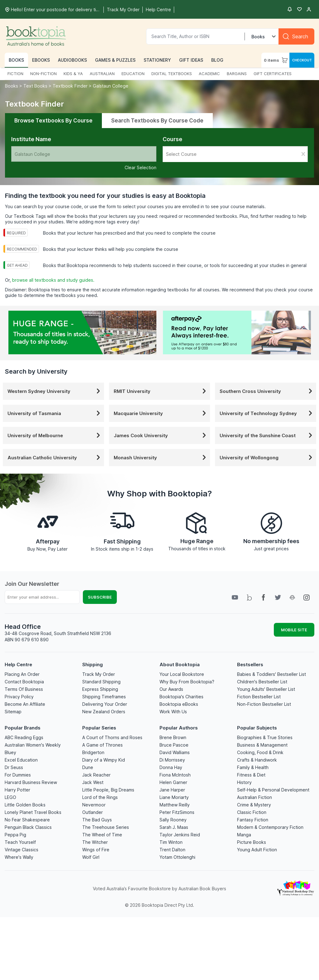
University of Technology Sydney (267, 413)
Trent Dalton (172, 850)
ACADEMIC (209, 74)
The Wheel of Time (102, 835)
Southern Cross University (267, 391)
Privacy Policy (19, 697)
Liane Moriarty (174, 797)
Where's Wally (19, 857)
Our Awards (171, 689)
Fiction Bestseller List (259, 697)
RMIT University (161, 391)
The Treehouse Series (106, 827)
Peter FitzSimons (177, 812)
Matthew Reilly (175, 805)
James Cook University (161, 435)
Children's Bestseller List (262, 682)
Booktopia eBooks (179, 704)
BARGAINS (237, 74)
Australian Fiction (255, 797)
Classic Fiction (252, 812)
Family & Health (253, 767)
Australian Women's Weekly (33, 745)
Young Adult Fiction (257, 850)
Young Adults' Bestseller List (266, 689)
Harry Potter (17, 790)
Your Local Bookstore (182, 674)
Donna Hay (171, 767)
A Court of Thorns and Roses (112, 737)
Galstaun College (111, 86)
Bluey (10, 752)
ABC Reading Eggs (24, 737)
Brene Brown (173, 737)
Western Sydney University (55, 391)
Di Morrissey (172, 760)
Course (172, 139)
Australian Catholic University (55, 458)
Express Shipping (100, 689)
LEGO (10, 797)
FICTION (15, 74)
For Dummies (18, 775)
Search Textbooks (157, 121)
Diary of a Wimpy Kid (104, 760)
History (244, 782)
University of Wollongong (267, 458)
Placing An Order (22, 674)
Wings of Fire (96, 850)
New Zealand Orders (104, 712)
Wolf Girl (91, 857)
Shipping (93, 664)
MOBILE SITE (294, 630)
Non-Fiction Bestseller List (264, 704)
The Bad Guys (97, 820)
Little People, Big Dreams (108, 790)
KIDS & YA (73, 74)
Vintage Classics (21, 850)
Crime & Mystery (254, 805)
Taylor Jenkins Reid (180, 835)
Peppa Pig (15, 835)
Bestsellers (250, 664)
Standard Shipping (101, 682)
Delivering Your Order (105, 704)
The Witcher (95, 842)
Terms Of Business (24, 689)
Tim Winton (171, 842)
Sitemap (13, 712)
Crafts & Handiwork (257, 760)
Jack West (93, 782)
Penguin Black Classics (28, 827)
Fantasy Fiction (253, 820)
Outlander (93, 812)
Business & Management (262, 745)
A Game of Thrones (102, 745)
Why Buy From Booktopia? (187, 682)
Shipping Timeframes (104, 697)
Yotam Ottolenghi (177, 857)
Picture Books (252, 842)
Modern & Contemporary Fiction (270, 827)
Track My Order (99, 674)
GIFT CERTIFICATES (273, 74)
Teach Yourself (20, 842)
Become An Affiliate (25, 704)
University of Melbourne (55, 435)
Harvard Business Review (31, 782)
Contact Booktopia (24, 682)
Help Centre (18, 664)
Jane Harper (172, 790)
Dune (88, 767)
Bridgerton (93, 752)
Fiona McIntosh (175, 775)
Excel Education (21, 760)
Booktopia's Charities (181, 697)
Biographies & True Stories (265, 737)
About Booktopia (180, 664)
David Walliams (175, 752)
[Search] (296, 36)
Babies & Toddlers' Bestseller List (271, 674)
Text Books (35, 86)
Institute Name (31, 139)
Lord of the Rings (100, 797)
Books (12, 86)
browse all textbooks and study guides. (53, 280)
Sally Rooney (173, 820)
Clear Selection (140, 167)
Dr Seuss (14, 767)
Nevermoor (94, 805)
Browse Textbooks (53, 121)
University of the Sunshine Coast (267, 435)
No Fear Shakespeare (27, 820)
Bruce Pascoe (174, 745)
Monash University (161, 458)
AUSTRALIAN (102, 74)
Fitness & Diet (251, 775)
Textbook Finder (70, 86)
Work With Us (173, 712)
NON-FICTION (43, 74)
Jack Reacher (96, 775)
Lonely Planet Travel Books (33, 812)
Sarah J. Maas (174, 827)
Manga (244, 835)
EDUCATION (133, 74)
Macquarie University (161, 413)
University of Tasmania (55, 413)
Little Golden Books (25, 805)
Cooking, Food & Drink (260, 752)
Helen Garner (173, 782)
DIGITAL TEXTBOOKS (172, 74)
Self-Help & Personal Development (273, 790)
